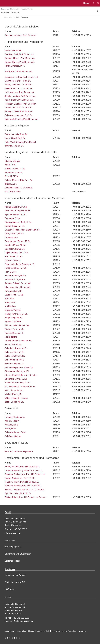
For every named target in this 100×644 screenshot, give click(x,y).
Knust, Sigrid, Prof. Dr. (15, 138)
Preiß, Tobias (11, 337)
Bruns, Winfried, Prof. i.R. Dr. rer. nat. (22, 467)
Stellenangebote (12, 561)
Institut (16, 17)
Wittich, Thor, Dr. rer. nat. (16, 398)
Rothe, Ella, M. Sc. (13, 345)
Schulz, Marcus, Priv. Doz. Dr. (19, 180)
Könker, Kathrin (12, 421)
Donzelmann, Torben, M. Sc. (18, 241)
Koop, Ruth (10, 165)
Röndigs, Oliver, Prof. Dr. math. (19, 111)
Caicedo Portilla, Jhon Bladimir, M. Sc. (22, 230)
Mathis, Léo (10, 306)
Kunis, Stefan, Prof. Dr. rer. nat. (19, 100)
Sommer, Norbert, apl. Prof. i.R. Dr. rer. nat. (25, 490)
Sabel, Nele (10, 429)
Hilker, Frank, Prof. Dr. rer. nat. (19, 88)
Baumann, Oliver (13, 218)
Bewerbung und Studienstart (18, 554)
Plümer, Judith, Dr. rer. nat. (17, 325)
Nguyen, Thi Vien (13, 321)
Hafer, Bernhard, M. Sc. (16, 268)
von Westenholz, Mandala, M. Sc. (20, 387)
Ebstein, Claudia (12, 161)
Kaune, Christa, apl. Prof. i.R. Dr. (20, 478)
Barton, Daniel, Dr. (13, 50)
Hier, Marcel (10, 272)
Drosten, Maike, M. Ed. (15, 245)
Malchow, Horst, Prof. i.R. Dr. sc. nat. (22, 482)
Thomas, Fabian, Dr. (14, 146)
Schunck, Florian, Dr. (15, 364)
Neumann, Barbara (14, 172)
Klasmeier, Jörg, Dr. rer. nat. (18, 287)
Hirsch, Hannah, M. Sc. (16, 276)
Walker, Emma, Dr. (13, 394)
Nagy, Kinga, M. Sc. (14, 318)
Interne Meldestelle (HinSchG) (64, 631)
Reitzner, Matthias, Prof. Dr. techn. (21, 35)
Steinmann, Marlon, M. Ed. (17, 371)
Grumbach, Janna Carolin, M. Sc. (20, 264)
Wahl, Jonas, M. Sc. (14, 390)
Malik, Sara (10, 302)
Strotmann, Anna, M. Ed (16, 379)
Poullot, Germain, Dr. (15, 333)
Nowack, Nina (11, 425)
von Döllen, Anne (13, 192)
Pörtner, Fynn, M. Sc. (15, 329)
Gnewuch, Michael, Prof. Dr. (18, 81)
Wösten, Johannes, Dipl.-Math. (19, 451)
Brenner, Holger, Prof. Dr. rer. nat (20, 58)
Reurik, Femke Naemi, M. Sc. (18, 341)
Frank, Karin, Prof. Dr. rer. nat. (19, 71)
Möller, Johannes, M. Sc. (16, 314)
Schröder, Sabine (13, 436)
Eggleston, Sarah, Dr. (15, 249)
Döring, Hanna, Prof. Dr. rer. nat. (20, 62)
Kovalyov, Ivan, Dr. (13, 291)
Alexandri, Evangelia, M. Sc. (18, 211)
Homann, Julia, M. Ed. (15, 280)
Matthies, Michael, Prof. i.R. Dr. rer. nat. (23, 486)
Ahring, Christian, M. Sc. (16, 207)
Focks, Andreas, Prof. (15, 66)
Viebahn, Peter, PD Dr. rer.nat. (19, 188)
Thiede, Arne (11, 184)
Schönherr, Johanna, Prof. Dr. (19, 115)
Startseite (8, 17)
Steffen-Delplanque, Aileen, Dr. (19, 367)
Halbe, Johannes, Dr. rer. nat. (18, 85)
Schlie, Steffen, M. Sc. (15, 356)
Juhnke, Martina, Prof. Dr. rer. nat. (20, 96)
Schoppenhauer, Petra (15, 432)
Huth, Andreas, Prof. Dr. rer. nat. (20, 92)
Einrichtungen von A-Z (15, 582)
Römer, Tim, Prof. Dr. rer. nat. (18, 108)
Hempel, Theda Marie (15, 417)
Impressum (9, 631)
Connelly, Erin (11, 237)
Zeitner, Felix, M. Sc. (14, 402)
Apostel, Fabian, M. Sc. (16, 214)
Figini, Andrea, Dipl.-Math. (17, 253)
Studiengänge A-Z (13, 547)
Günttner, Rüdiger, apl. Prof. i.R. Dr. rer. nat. (25, 474)
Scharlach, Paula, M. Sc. (16, 348)
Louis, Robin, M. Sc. (14, 295)
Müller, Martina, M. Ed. (15, 169)
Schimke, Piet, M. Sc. (15, 352)
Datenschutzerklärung (25, 631)
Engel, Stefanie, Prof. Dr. (16, 134)
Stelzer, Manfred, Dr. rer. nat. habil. (21, 375)
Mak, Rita (9, 299)
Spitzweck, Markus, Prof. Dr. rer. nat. (22, 119)
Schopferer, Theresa (14, 360)
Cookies (83, 631)
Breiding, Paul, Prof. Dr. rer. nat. (20, 54)
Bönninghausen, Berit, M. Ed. (18, 222)
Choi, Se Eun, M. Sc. (15, 234)
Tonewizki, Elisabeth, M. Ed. (18, 383)
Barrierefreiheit (43, 631)
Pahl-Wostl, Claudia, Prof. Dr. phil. (21, 142)
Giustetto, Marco (12, 260)
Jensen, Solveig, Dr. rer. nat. (18, 283)
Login (86, 3)
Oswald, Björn (11, 176)
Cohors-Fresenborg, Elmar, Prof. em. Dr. (24, 470)
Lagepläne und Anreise (15, 575)
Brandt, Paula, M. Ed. (15, 226)
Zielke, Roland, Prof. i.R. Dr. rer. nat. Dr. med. (26, 497)
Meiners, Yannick (13, 310)
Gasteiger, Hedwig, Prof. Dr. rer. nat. (22, 77)
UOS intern (10, 589)
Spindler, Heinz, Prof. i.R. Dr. (18, 493)
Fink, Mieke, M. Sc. (14, 256)
